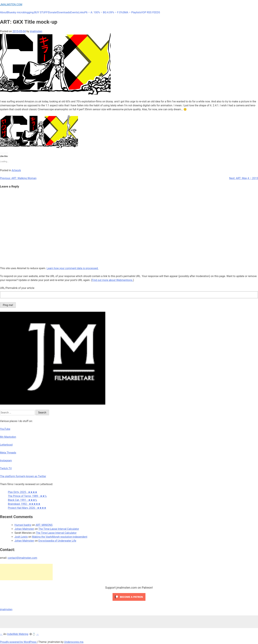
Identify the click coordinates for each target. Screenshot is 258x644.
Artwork (16, 170)
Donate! (53, 12)
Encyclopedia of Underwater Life (57, 541)
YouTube (5, 429)
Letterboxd (6, 445)
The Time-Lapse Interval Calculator (59, 529)
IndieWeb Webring (18, 634)
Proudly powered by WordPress (19, 642)
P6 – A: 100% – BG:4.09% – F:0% (103, 12)
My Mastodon (8, 437)
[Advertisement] (26, 572)
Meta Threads (8, 453)
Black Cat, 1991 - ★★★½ (22, 500)
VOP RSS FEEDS (150, 12)
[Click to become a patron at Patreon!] (129, 602)
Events (74, 12)
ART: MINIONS (44, 525)
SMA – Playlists (132, 12)
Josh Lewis (21, 537)
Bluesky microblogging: (21, 12)
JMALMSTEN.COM (11, 5)
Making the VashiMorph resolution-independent (60, 537)
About (4, 12)
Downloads (64, 12)
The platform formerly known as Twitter (23, 476)
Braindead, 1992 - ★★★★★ (24, 504)
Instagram (6, 461)
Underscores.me (74, 642)
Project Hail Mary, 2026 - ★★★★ (27, 508)
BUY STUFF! (41, 12)
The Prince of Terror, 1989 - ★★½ (27, 496)
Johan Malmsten (24, 529)
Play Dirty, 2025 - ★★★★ (23, 492)
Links (81, 12)
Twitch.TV (6, 468)
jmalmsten (36, 31)
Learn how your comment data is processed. (72, 268)
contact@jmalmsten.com (22, 558)
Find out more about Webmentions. (113, 280)
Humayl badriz (23, 525)
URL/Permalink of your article (17, 288)
